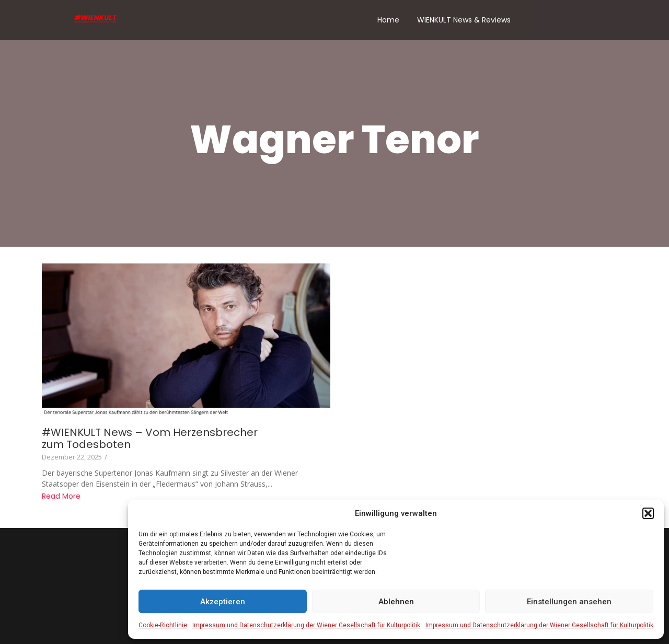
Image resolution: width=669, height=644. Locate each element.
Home (388, 20)
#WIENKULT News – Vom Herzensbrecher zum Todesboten (150, 439)
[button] (648, 513)
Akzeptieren (223, 602)
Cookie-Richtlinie (163, 625)
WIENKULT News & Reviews (464, 20)
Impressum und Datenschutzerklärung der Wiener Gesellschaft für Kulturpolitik (306, 625)
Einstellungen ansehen (569, 602)
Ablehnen (396, 602)
